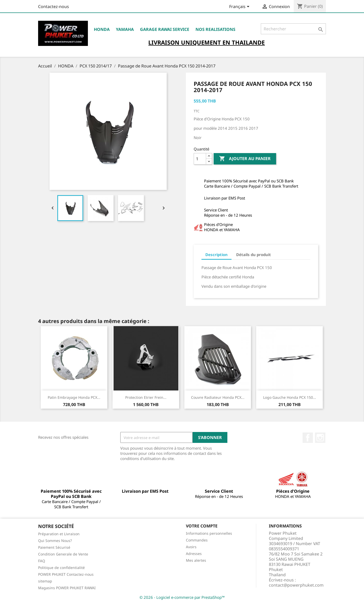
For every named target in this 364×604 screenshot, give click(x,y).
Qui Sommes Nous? (55, 541)
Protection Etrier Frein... (146, 397)
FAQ (42, 561)
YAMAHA (125, 29)
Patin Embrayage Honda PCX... (74, 397)
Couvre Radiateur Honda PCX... (218, 397)
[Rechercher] (293, 29)
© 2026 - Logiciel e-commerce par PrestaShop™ (182, 597)
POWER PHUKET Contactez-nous (66, 574)
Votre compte (202, 526)
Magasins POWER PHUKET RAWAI (67, 588)
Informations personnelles (209, 533)
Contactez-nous (54, 6)
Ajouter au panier (245, 159)
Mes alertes (196, 560)
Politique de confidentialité (61, 568)
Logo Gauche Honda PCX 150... (290, 397)
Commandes (197, 540)
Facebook (308, 438)
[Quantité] (200, 159)
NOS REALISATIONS (215, 29)
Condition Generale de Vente (63, 554)
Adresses (194, 554)
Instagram (320, 438)
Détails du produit (254, 255)
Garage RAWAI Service (165, 29)
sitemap (45, 581)
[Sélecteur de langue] (240, 7)
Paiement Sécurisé (54, 547)
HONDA (102, 29)
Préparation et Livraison (59, 534)
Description (216, 255)
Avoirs (191, 547)
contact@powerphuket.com (296, 585)
